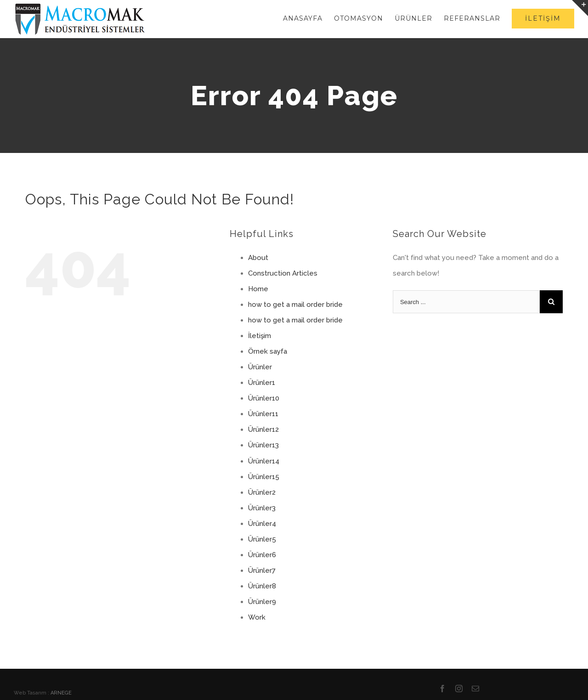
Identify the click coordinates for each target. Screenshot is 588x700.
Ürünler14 (264, 461)
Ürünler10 (264, 398)
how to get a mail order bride (295, 305)
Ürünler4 (262, 524)
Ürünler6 (262, 555)
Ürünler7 (262, 570)
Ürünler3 (262, 508)
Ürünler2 (262, 492)
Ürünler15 (264, 477)
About (258, 258)
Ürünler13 (263, 445)
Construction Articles (283, 273)
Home (258, 289)
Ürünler (260, 367)
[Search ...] (466, 302)
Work (257, 617)
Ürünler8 (262, 586)
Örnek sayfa (268, 351)
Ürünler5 (262, 539)
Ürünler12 (263, 429)
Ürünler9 (262, 602)
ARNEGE (61, 693)
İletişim (260, 336)
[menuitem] (308, 18)
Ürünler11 (263, 414)
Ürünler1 (262, 383)
